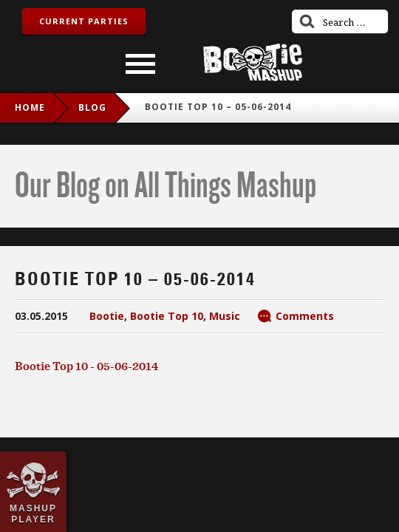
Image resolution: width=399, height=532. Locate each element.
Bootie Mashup (253, 62)
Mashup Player (33, 514)
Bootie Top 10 (167, 316)
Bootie (107, 316)
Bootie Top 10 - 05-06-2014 (86, 366)
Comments (305, 316)
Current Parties (84, 21)
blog (92, 108)
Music (225, 316)
